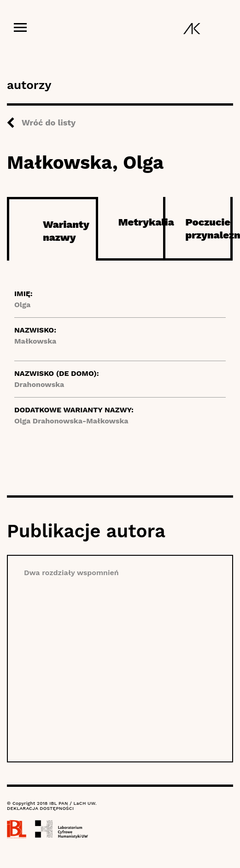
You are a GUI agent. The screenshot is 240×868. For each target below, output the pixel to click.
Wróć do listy (49, 122)
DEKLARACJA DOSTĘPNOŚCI (40, 808)
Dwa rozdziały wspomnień (71, 573)
